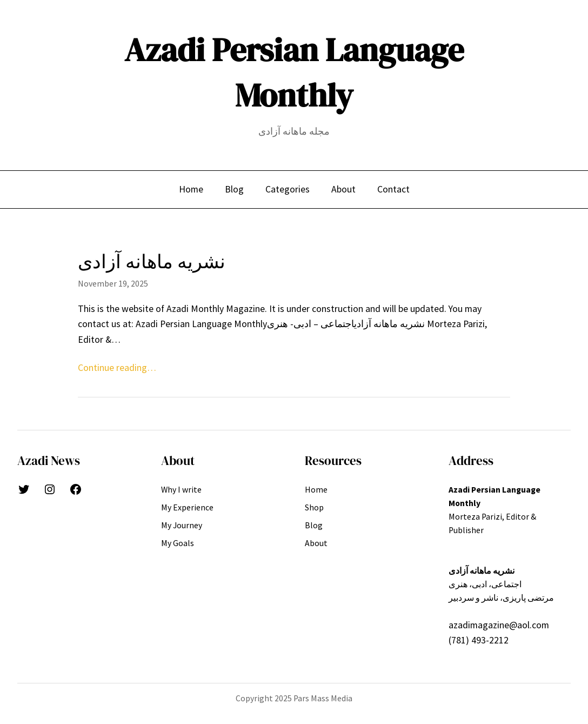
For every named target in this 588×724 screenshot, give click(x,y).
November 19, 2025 (113, 284)
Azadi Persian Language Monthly (294, 72)
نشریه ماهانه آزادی (152, 262)
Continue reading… (117, 368)
